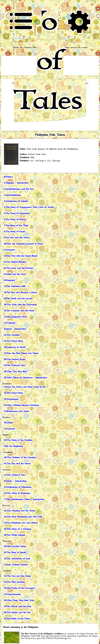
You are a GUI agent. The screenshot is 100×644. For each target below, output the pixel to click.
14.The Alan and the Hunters (19, 268)
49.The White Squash (14, 535)
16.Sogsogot (9, 280)
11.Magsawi (9, 250)
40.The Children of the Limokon (20, 458)
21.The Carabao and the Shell (19, 311)
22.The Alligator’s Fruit (15, 317)
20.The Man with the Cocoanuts (20, 305)
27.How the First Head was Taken (21, 353)
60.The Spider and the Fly (17, 613)
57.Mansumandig (12, 594)
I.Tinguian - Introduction (16, 183)
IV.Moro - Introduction (15, 481)
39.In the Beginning (13, 446)
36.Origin (8, 423)
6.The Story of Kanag (15, 219)
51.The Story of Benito (15, 552)
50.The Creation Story (15, 546)
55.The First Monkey (14, 582)
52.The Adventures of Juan (17, 559)
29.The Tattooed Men (14, 365)
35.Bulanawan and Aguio (16, 411)
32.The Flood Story (13, 393)
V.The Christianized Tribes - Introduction (24, 499)
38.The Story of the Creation (18, 440)
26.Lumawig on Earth (15, 347)
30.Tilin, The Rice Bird (15, 372)
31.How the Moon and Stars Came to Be (24, 387)
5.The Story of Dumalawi (17, 213)
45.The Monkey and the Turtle (19, 511)
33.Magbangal (11, 399)
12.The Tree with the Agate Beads (21, 256)
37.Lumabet (9, 429)
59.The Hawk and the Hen (18, 606)
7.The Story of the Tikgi (16, 226)
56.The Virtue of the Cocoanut (19, 588)
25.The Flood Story (13, 341)
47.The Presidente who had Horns (21, 523)
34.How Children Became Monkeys (21, 405)
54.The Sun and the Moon (17, 576)
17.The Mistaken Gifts (15, 286)
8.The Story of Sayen (15, 232)
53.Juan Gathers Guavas (16, 565)
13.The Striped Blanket (15, 262)
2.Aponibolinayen (12, 195)
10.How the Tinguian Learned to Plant (23, 244)
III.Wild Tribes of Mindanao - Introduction (25, 378)
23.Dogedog (9, 323)
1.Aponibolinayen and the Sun (19, 189)
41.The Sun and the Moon (17, 464)
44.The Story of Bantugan (17, 493)
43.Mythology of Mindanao (18, 487)
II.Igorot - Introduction (15, 329)
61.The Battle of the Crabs (17, 619)
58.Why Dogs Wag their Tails (19, 600)
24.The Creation (12, 335)
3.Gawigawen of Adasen (16, 201)
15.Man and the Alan (15, 274)
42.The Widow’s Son (14, 475)
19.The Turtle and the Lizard (18, 299)
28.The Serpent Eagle (14, 359)
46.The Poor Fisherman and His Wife (23, 517)
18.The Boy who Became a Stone (20, 292)
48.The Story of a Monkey (17, 529)
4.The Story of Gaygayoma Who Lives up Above (29, 207)
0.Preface (8, 177)
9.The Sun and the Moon (17, 238)
